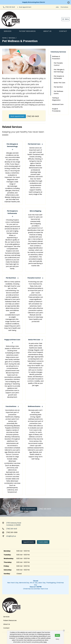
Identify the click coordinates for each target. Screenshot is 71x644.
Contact (63, 31)
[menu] (65, 19)
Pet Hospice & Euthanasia (59, 77)
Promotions (64, 7)
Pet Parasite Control (58, 64)
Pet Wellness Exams (58, 92)
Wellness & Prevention (56, 58)
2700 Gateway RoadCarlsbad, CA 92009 (14, 524)
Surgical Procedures (56, 110)
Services (8, 31)
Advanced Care (58, 104)
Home (4, 38)
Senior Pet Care (59, 83)
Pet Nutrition (58, 87)
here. (45, 642)
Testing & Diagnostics (56, 99)
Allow (57, 635)
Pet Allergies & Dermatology (59, 71)
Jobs (57, 7)
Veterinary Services (58, 52)
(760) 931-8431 (33, 116)
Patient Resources (27, 31)
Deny (58, 639)
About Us (47, 31)
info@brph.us (11, 536)
